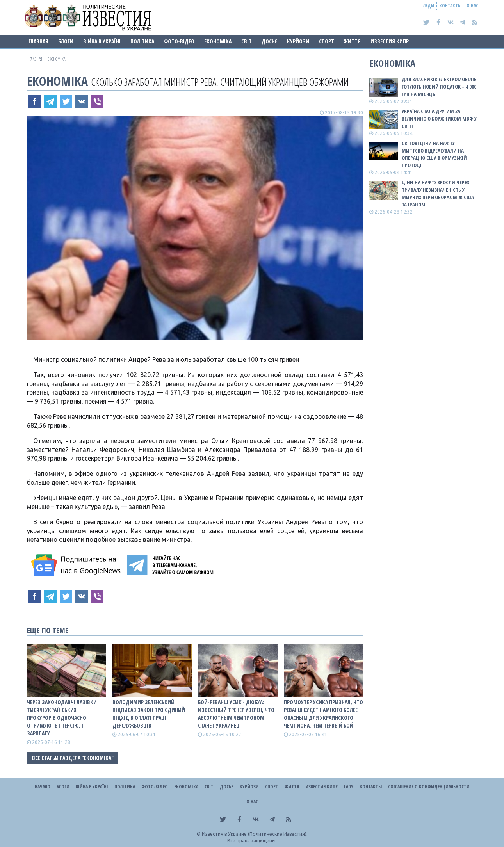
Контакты (450, 6)
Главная (38, 41)
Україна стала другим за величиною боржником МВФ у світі (439, 119)
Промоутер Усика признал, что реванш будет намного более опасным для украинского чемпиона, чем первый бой (323, 714)
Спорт (327, 41)
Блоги (66, 41)
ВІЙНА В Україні (102, 41)
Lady (349, 787)
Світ (247, 41)
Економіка (218, 41)
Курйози (298, 41)
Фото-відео (179, 41)
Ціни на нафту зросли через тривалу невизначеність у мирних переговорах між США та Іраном (438, 193)
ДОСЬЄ (269, 41)
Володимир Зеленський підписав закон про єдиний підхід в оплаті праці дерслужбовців (149, 714)
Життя (352, 41)
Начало (43, 787)
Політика (142, 41)
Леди (429, 6)
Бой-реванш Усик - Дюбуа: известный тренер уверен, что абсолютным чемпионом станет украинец (236, 714)
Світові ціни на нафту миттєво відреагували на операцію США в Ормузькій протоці (434, 154)
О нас (472, 6)
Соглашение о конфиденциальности (429, 787)
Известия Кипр (390, 41)
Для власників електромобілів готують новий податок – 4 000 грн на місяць (439, 87)
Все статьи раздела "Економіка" (73, 758)
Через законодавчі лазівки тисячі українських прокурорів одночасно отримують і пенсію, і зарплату (62, 718)
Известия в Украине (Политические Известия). (255, 834)
